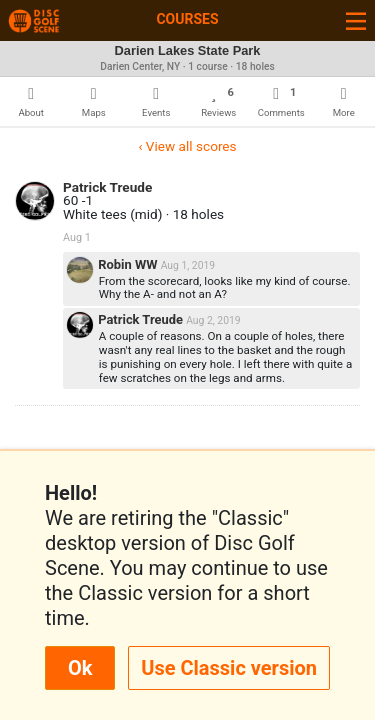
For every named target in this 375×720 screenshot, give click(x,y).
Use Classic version (229, 668)
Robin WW (129, 264)
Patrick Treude (107, 187)
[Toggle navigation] (356, 20)
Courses (187, 19)
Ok (80, 668)
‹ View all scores (187, 146)
